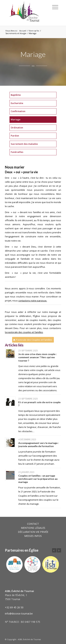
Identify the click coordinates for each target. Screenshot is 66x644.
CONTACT (33, 524)
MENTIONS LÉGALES (33, 528)
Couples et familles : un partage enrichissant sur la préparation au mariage (38, 479)
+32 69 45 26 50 (14, 607)
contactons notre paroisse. (33, 301)
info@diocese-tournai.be (19, 614)
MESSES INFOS (33, 536)
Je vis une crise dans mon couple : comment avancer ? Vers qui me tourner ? (37, 357)
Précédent (54, 550)
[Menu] (55, 7)
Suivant (59, 550)
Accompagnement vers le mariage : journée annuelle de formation (39, 445)
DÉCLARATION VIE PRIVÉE (33, 532)
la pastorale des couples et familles (24, 332)
